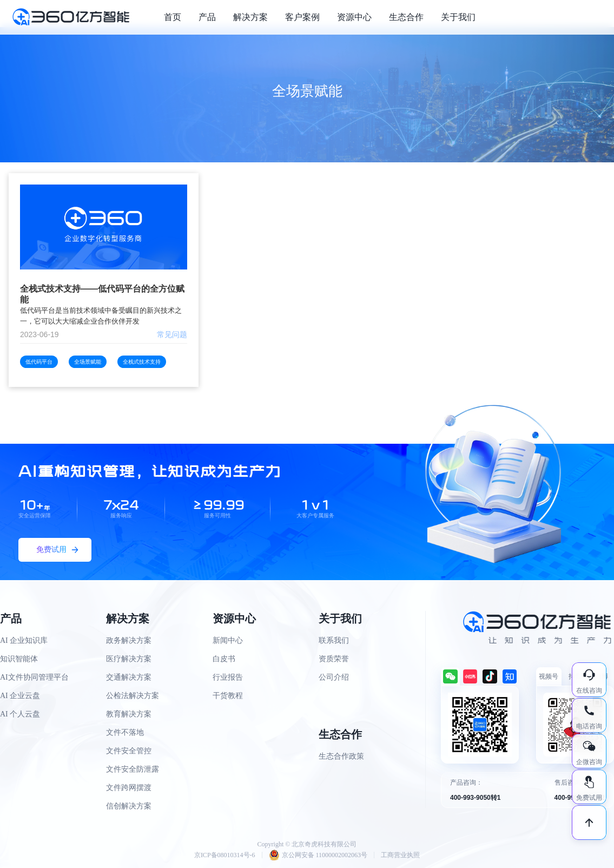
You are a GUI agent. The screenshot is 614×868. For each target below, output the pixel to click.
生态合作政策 (341, 756)
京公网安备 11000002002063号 (318, 855)
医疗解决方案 (129, 659)
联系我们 (334, 640)
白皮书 (224, 659)
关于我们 (458, 17)
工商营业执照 (400, 855)
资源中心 (354, 17)
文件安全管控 (129, 751)
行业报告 (228, 677)
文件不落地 (125, 732)
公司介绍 (334, 677)
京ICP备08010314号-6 (225, 855)
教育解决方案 (129, 714)
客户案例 (302, 17)
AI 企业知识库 (24, 640)
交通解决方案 (129, 677)
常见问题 (172, 334)
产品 (207, 17)
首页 (173, 17)
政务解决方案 (129, 640)
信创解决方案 (129, 806)
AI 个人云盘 (20, 714)
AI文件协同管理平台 (34, 677)
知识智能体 (19, 659)
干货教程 (228, 696)
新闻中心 (228, 640)
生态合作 (406, 17)
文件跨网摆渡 (129, 788)
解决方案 (250, 17)
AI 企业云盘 (20, 696)
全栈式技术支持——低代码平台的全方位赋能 (102, 294)
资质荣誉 (334, 659)
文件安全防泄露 (133, 769)
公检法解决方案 (133, 696)
